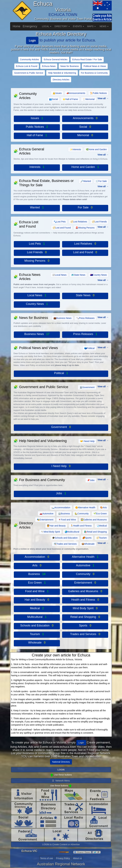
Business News (63, 318)
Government (87, 387)
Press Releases (85, 318)
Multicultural (72, 532)
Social (53, 99)
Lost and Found (62, 228)
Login (32, 40)
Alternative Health (85, 508)
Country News (98, 275)
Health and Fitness (81, 526)
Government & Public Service (29, 73)
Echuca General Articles (56, 59)
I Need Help (87, 441)
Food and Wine (67, 520)
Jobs (91, 480)
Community (82, 514)
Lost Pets (60, 222)
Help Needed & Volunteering (62, 73)
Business (64, 514)
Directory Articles (61, 80)
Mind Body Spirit (50, 532)
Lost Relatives (79, 222)
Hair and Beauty (56, 526)
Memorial (89, 99)
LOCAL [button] (47, 26)
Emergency (30, 26)
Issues (57, 93)
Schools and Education (65, 538)
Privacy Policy (63, 858)
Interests (75, 149)
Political (89, 348)
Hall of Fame (70, 99)
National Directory (61, 762)
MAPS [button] (91, 26)
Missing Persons (85, 228)
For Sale (101, 181)
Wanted (86, 181)
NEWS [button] (104, 26)
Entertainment (45, 520)
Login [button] (81, 743)
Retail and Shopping (95, 532)
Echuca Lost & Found (27, 66)
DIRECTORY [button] (62, 26)
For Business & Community (94, 73)
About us (77, 858)
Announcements (76, 93)
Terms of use (47, 858)
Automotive (46, 514)
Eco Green (100, 514)
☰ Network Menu (61, 781)
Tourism (102, 538)
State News (78, 275)
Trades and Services (65, 544)
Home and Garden (96, 149)
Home (17, 26)
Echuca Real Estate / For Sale (87, 59)
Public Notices (98, 93)
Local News (59, 275)
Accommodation (61, 508)
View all (102, 98)
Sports (87, 538)
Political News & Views (95, 66)
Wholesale (88, 544)
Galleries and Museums (94, 520)
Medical (102, 526)
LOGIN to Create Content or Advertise (61, 844)
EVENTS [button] (78, 26)
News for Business (70, 66)
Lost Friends (99, 222)
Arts (103, 508)
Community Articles (30, 59)
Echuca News (49, 66)
